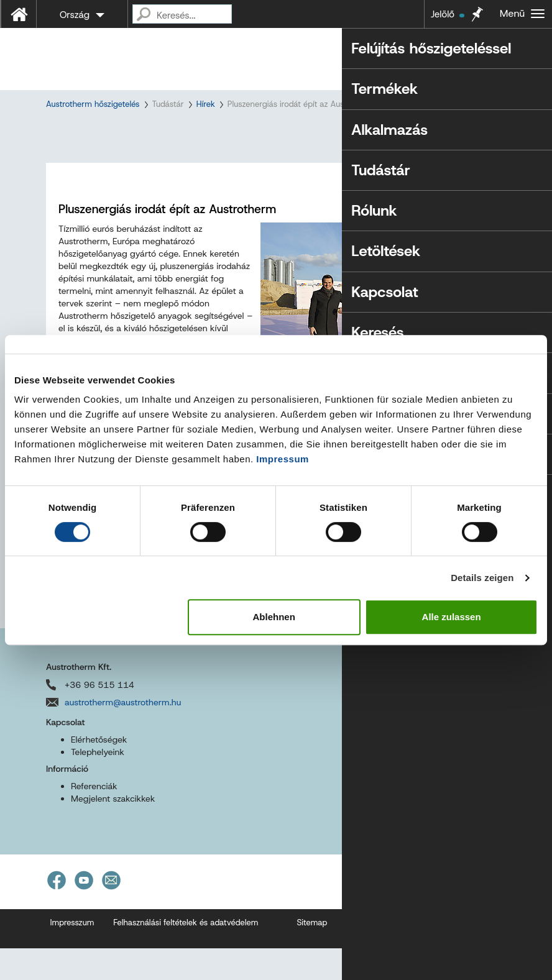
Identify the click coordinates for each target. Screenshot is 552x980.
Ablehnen (274, 617)
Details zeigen (482, 578)
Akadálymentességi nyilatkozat (403, 954)
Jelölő (448, 14)
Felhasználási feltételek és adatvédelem (186, 954)
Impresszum (72, 954)
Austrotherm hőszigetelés (93, 104)
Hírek (206, 104)
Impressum (283, 459)
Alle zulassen (452, 617)
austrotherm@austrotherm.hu (123, 733)
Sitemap (312, 954)
